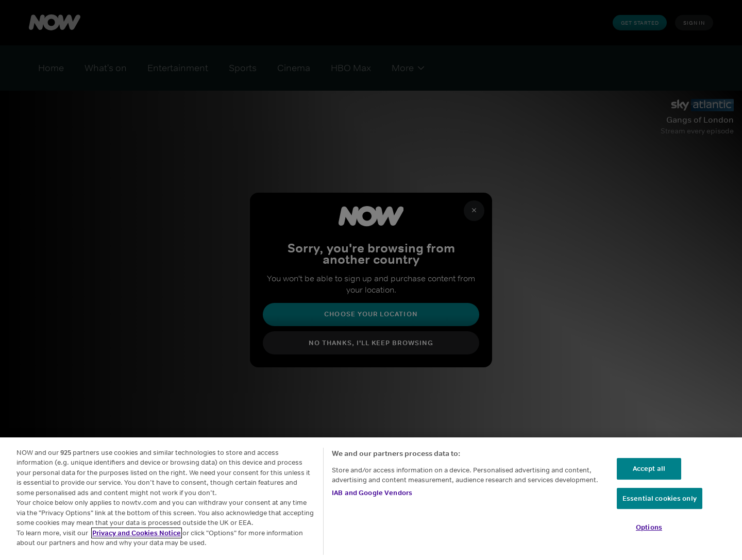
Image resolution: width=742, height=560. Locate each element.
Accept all (649, 475)
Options (649, 533)
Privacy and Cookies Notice (137, 539)
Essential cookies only (660, 504)
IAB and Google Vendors (372, 498)
